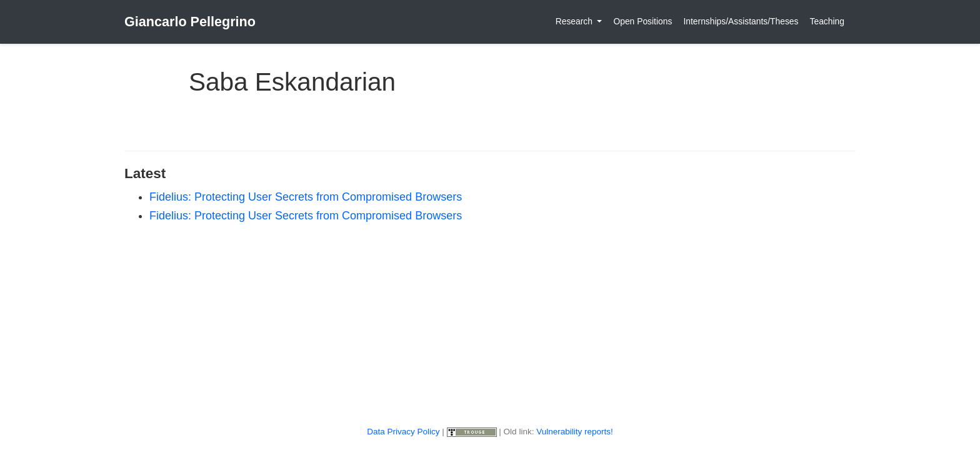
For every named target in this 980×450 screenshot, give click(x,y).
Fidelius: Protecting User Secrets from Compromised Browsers (306, 197)
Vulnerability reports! (575, 432)
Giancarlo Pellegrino (190, 22)
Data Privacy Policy (403, 432)
